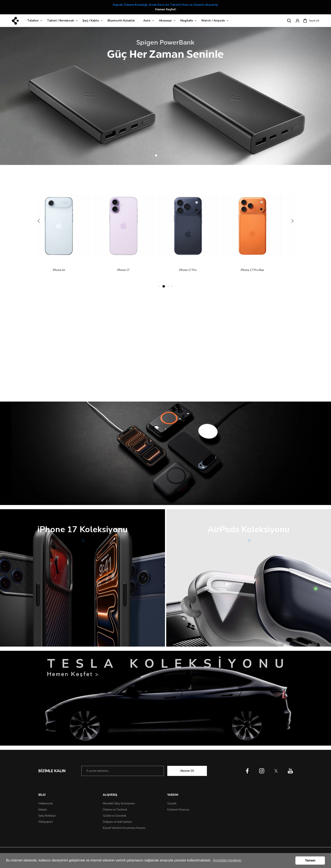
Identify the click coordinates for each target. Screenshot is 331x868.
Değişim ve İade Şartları (117, 822)
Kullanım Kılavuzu (178, 810)
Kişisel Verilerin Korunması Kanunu (124, 828)
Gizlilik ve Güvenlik (115, 816)
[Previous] (39, 221)
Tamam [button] (310, 860)
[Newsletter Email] (123, 771)
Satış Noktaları (47, 816)
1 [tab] (152, 155)
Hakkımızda (46, 804)
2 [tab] (157, 155)
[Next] (292, 221)
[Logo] (15, 21)
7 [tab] (176, 155)
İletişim (43, 810)
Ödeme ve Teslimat (115, 810)
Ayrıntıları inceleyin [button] (227, 860)
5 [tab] (168, 155)
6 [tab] (172, 155)
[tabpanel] (165, 96)
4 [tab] (164, 155)
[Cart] (311, 21)
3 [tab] (160, 155)
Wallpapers (46, 822)
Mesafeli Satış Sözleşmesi (119, 804)
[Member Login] (297, 21)
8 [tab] (179, 155)
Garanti (172, 804)
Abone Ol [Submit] (187, 771)
